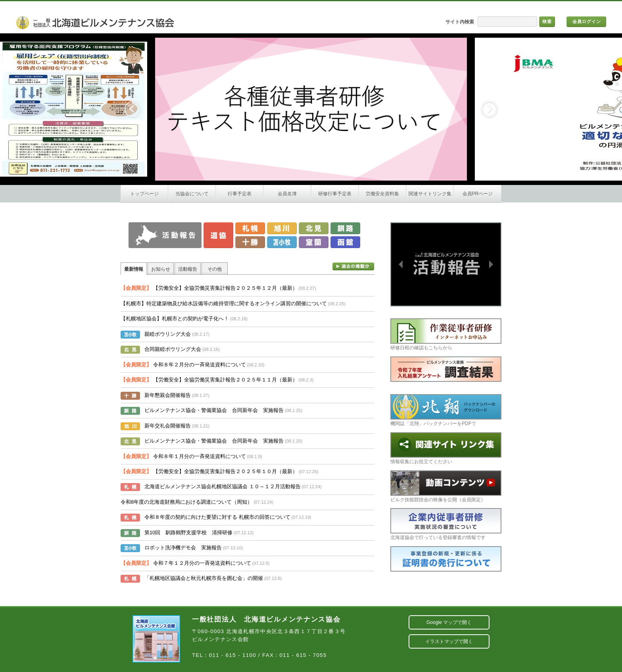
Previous (132, 109)
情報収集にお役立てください (446, 448)
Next (490, 109)
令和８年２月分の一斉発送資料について (193, 365)
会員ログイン (587, 21)
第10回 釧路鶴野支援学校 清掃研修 (199, 532)
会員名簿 (287, 194)
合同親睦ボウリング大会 (182, 349)
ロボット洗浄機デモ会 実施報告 (194, 548)
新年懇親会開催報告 (177, 395)
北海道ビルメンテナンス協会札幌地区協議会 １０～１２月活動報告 (233, 486)
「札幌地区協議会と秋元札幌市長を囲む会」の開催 (213, 578)
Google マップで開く (449, 622)
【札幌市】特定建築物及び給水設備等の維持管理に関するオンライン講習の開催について (233, 303)
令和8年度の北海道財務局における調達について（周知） (197, 502)
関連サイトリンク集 (430, 194)
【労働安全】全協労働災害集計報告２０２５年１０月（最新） (220, 471)
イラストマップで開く (449, 641)
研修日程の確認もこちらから (446, 334)
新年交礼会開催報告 (177, 426)
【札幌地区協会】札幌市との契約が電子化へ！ (184, 319)
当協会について (192, 194)
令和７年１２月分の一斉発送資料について (195, 563)
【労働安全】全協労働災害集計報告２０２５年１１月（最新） (217, 380)
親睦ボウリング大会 (177, 334)
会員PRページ (478, 194)
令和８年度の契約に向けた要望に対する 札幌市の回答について (228, 517)
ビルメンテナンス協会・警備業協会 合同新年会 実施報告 (223, 410)
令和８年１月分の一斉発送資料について (191, 456)
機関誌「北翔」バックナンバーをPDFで (446, 410)
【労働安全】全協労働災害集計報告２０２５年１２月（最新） (218, 288)
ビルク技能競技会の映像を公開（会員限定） (446, 486)
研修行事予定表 (335, 194)
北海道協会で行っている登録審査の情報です (446, 524)
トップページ (144, 194)
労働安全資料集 (382, 194)
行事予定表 (240, 194)
